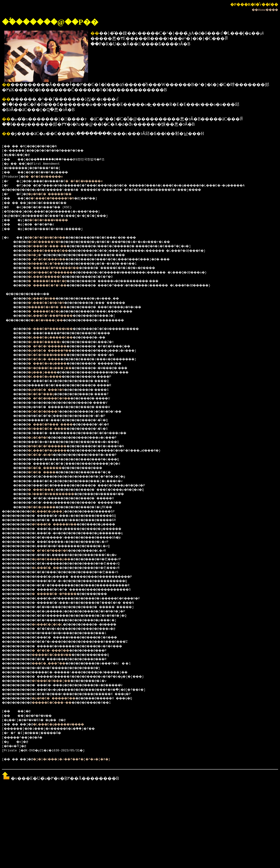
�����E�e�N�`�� (52, 307)
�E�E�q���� (46, 507)
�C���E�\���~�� (52, 246)
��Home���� (265, 10)
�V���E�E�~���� (52, 429)
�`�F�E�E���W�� (51, 260)
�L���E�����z (50, 342)
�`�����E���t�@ (52, 281)
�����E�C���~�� (59, 703)
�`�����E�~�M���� (62, 594)
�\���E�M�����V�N (59, 199)
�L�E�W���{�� (52, 320)
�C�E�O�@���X (48, 412)
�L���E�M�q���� (52, 451)
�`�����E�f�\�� (52, 286)
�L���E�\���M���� (56, 316)
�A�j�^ (38, 255)
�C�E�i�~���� (49, 359)
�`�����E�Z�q (49, 312)
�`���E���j (46, 490)
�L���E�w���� (50, 377)
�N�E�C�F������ (52, 446)
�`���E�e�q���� (52, 364)
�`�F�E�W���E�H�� (54, 399)
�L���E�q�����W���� (67, 725)
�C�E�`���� (46, 472)
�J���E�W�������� (57, 494)
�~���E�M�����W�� (56, 329)
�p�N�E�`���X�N (50, 390)
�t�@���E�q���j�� (55, 368)
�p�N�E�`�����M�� (55, 351)
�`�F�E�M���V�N (56, 551)
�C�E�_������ (50, 468)
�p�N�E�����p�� (58, 559)
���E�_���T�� (55, 664)
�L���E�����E (50, 277)
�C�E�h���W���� (54, 220)
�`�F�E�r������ (52, 347)
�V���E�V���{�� (58, 681)
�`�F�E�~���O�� (57, 651)
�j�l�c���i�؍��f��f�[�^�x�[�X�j (81, 759)
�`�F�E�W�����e (48, 177)
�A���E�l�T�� (49, 264)
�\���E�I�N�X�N (50, 303)
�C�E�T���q (45, 394)
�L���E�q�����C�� (56, 338)
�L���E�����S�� (53, 251)
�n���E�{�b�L (53, 625)
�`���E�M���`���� (56, 425)
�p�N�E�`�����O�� (55, 194)
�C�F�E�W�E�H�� (52, 238)
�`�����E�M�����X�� (60, 268)
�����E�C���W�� (59, 655)
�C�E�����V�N (49, 242)
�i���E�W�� (46, 299)
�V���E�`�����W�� (62, 525)
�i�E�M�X (41, 438)
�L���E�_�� (51, 568)
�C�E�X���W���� (52, 355)
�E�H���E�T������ (56, 273)
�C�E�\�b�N (44, 455)
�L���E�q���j (54, 512)
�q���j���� (47, 373)
